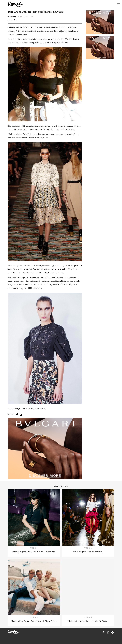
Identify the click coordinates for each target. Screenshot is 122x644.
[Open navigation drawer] (119, 4)
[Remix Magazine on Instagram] (108, 632)
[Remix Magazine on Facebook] (103, 632)
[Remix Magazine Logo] (16, 4)
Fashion (12, 17)
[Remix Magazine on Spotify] (113, 632)
